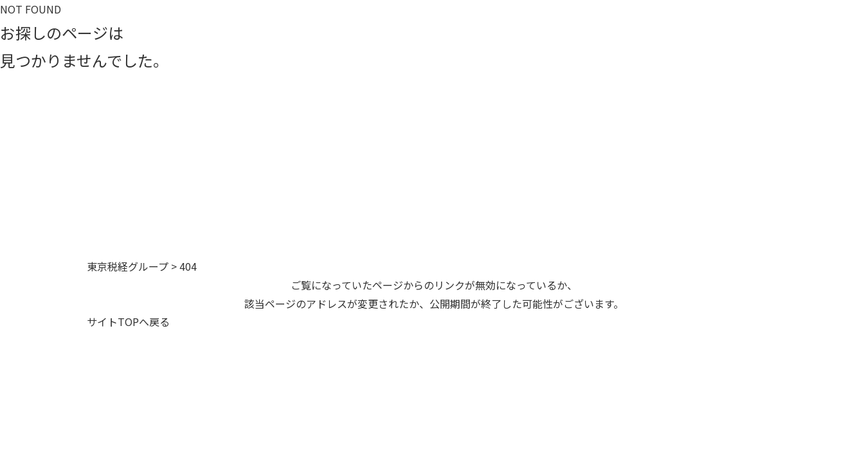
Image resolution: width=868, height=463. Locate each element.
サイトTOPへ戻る (128, 322)
